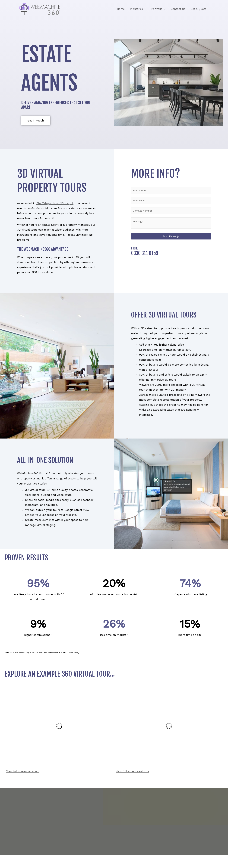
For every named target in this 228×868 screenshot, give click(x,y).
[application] (144, 9)
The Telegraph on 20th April (55, 203)
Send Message (171, 236)
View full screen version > (23, 771)
